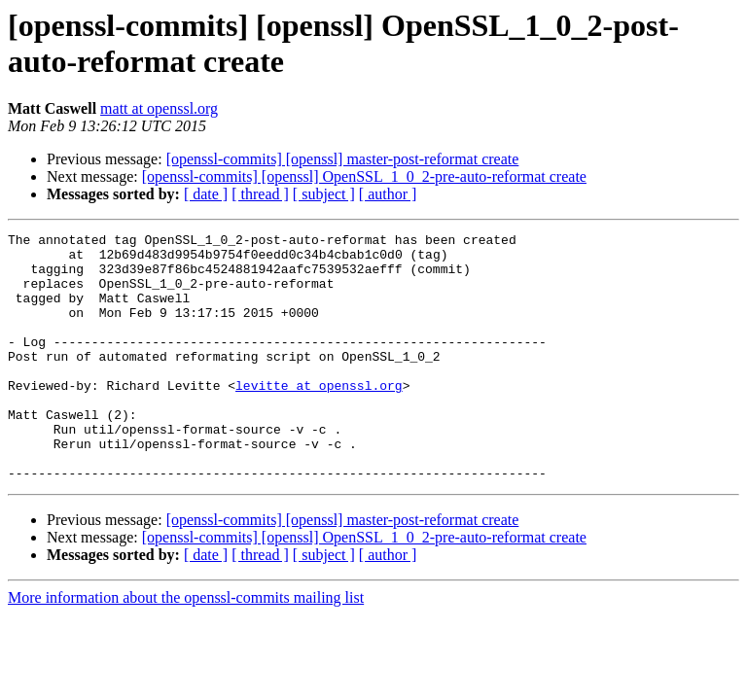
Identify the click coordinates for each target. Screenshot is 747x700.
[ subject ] (324, 194)
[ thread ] (260, 194)
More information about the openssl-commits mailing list (186, 647)
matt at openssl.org (159, 108)
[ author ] (388, 194)
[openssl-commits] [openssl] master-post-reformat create (343, 159)
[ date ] (206, 194)
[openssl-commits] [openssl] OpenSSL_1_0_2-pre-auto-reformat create (364, 176)
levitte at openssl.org (319, 417)
